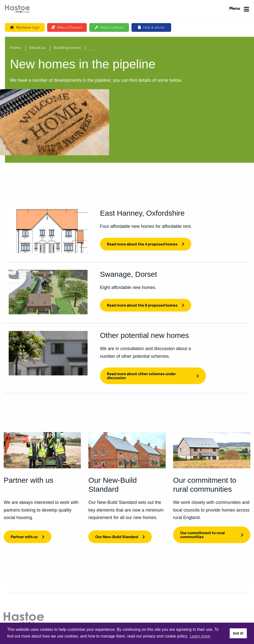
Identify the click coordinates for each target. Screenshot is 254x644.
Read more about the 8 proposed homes (142, 306)
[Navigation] (239, 9)
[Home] (17, 9)
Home (15, 48)
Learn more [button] (200, 636)
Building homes (67, 48)
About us (37, 48)
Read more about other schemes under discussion (141, 376)
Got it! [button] (238, 633)
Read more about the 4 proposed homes (142, 245)
